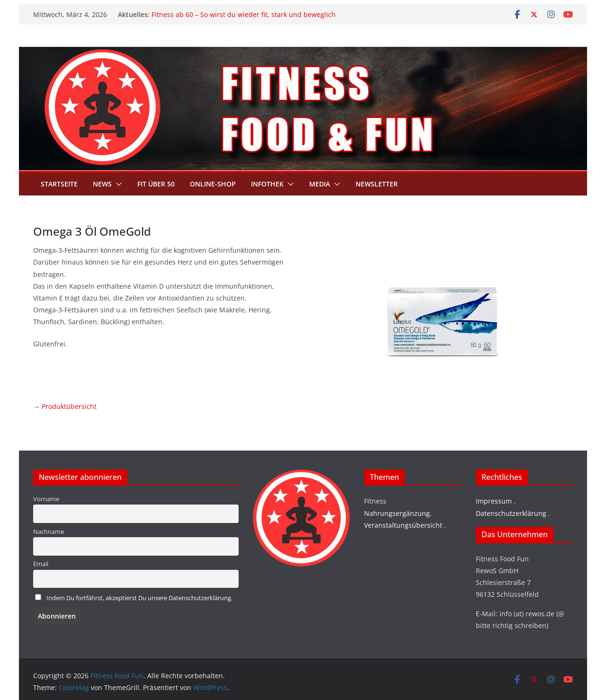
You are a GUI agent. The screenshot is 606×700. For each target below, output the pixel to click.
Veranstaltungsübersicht (403, 525)
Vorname (46, 499)
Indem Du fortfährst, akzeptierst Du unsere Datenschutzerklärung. (139, 598)
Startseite (59, 184)
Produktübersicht (69, 406)
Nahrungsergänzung (397, 513)
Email (41, 564)
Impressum (494, 501)
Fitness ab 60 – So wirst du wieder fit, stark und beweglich (244, 14)
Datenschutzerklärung (511, 513)
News (102, 184)
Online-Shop (213, 184)
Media (320, 184)
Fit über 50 (156, 184)
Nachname (49, 532)
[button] (117, 184)
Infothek (267, 184)
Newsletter (377, 184)
